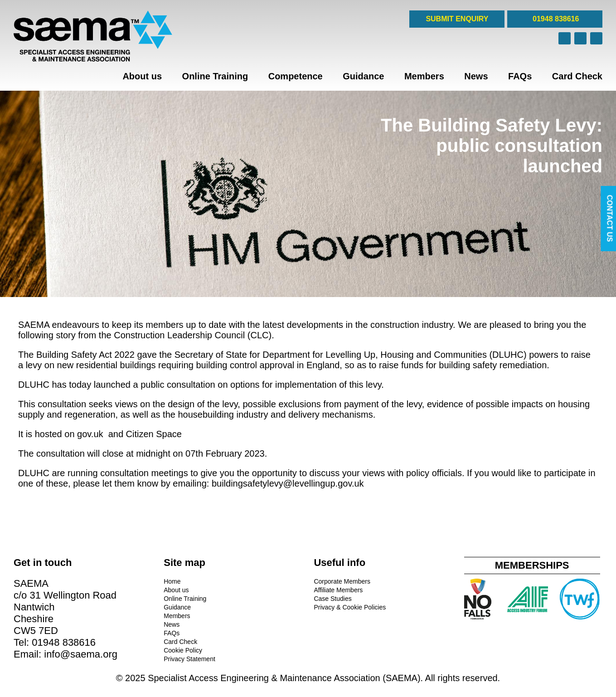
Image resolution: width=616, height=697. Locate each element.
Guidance (363, 76)
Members (424, 76)
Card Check (577, 76)
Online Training (215, 76)
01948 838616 (555, 19)
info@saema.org (81, 654)
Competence (296, 76)
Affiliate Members (338, 590)
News (476, 76)
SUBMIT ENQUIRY (457, 19)
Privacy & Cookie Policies (350, 607)
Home (172, 581)
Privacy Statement (189, 659)
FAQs (520, 76)
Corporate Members (342, 581)
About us (142, 76)
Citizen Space (154, 434)
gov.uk (91, 434)
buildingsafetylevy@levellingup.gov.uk (288, 483)
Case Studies (332, 599)
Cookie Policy (183, 650)
